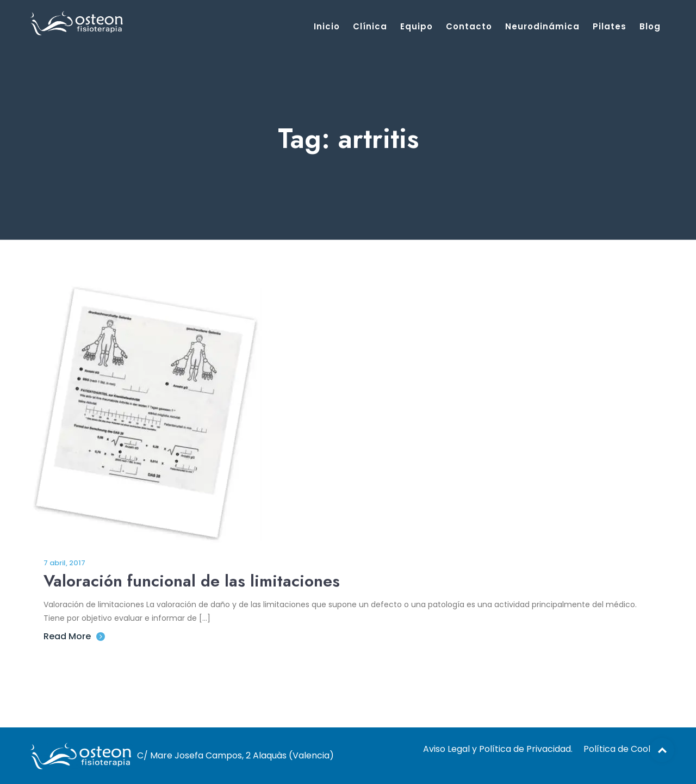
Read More (74, 636)
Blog (650, 26)
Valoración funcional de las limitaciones (192, 581)
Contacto (469, 26)
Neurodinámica (542, 26)
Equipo (417, 26)
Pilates (610, 26)
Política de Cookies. (625, 749)
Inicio (327, 26)
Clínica (370, 26)
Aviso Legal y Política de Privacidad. (498, 749)
